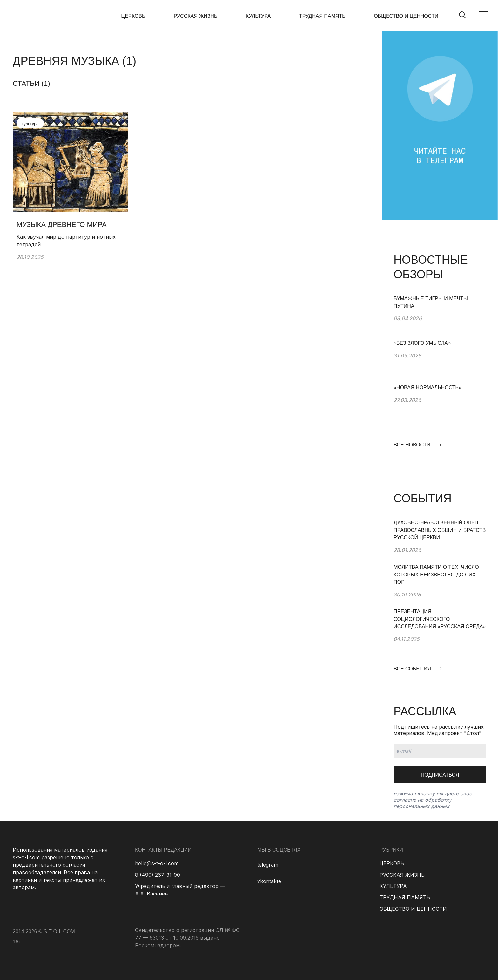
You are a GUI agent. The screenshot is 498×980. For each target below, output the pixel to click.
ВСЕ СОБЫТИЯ (417, 669)
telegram (268, 865)
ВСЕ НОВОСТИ (417, 445)
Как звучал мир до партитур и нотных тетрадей (66, 241)
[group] (440, 317)
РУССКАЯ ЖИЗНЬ (196, 16)
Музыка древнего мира (62, 225)
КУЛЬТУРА (258, 16)
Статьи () (31, 83)
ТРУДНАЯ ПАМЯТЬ (322, 16)
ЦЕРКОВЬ (133, 16)
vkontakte (269, 881)
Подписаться (440, 775)
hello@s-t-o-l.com (157, 863)
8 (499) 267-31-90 (158, 875)
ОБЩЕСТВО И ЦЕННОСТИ (406, 16)
